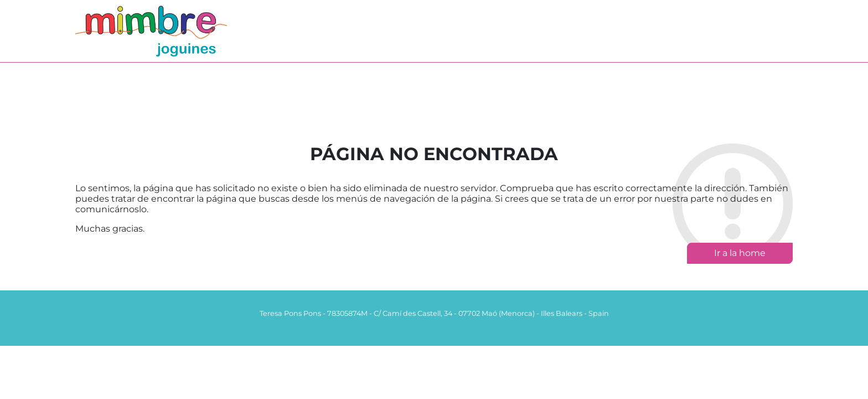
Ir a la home (740, 253)
